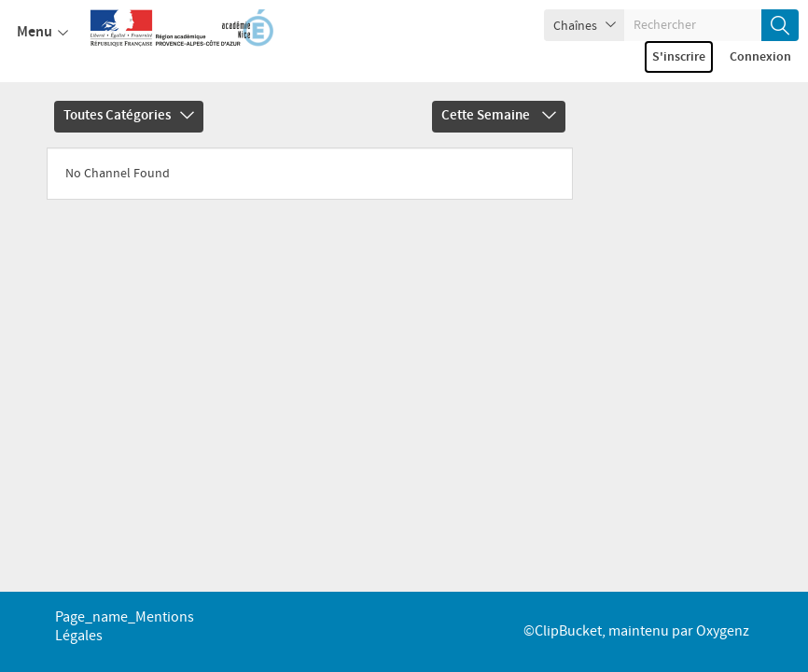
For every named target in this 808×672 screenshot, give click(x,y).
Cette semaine (499, 116)
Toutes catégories (129, 116)
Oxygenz (723, 631)
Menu (42, 33)
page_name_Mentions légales (125, 627)
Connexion (760, 57)
